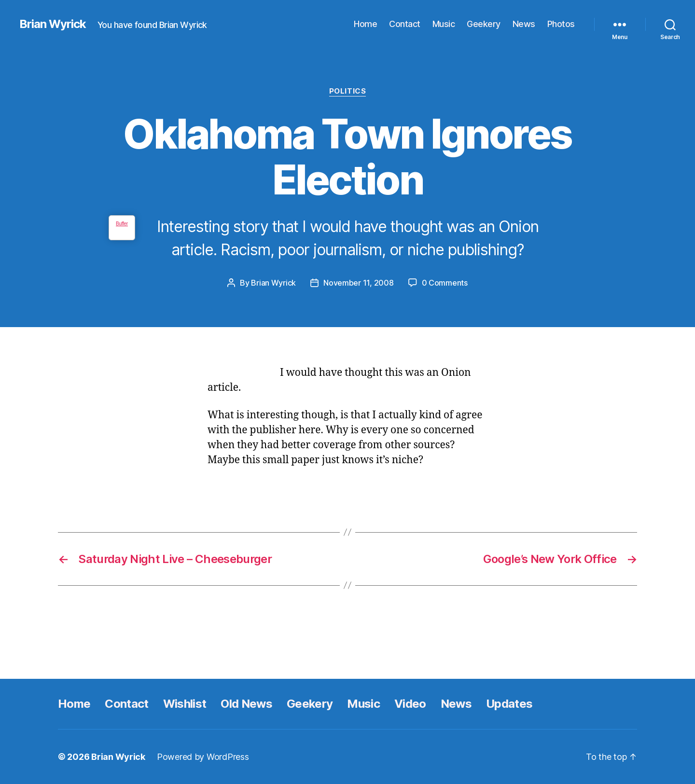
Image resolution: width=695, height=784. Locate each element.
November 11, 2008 (358, 283)
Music (444, 24)
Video (410, 704)
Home (365, 24)
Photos (561, 24)
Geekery (484, 24)
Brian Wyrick (53, 24)
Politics (347, 91)
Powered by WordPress (203, 757)
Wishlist (185, 704)
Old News (246, 704)
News (524, 24)
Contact (405, 24)
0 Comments (445, 283)
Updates (509, 704)
